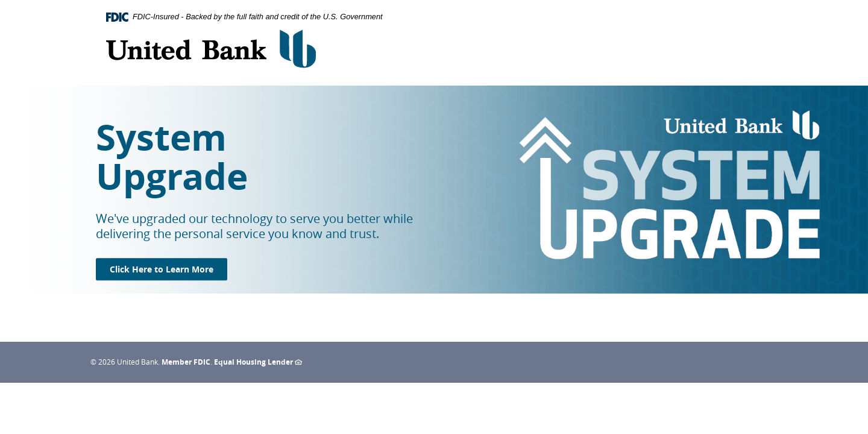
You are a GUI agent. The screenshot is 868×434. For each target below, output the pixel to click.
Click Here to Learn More (168, 269)
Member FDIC (186, 362)
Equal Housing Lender (258, 362)
